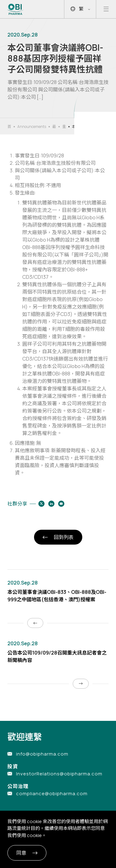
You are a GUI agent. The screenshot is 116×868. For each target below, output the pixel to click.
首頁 (9, 127)
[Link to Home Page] (16, 9)
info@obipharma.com (42, 754)
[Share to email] (61, 504)
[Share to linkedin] (51, 504)
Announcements (32, 127)
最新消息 (54, 127)
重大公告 (64, 127)
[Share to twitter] (41, 504)
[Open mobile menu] (106, 9)
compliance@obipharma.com (52, 793)
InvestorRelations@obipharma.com (59, 774)
